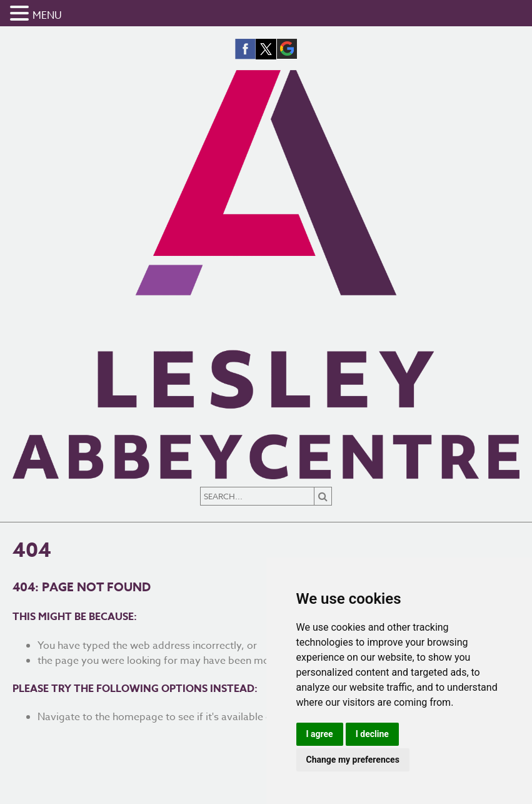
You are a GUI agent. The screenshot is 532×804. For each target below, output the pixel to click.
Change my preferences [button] (353, 760)
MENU (47, 16)
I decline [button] (372, 734)
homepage (138, 717)
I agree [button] (320, 734)
